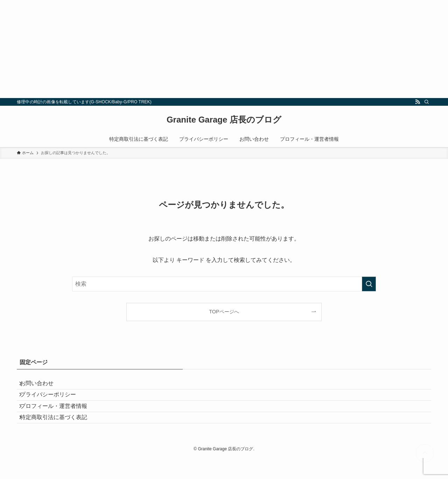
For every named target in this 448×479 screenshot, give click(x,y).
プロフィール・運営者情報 (59, 419)
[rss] (418, 102)
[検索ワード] (224, 284)
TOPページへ (224, 312)
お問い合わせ (42, 386)
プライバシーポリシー (53, 402)
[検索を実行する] (369, 284)
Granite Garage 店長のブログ (224, 120)
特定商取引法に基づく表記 (59, 435)
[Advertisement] (210, 49)
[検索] (427, 102)
